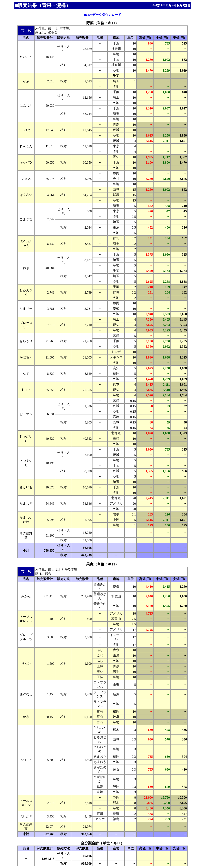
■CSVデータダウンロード (102, 15)
